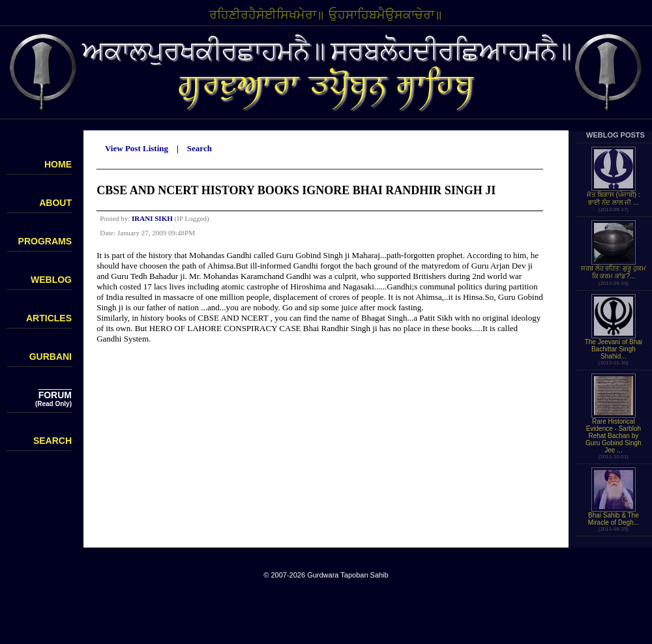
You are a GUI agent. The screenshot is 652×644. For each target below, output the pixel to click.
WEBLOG (51, 280)
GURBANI (51, 357)
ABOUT (55, 203)
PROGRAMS (45, 241)
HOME (58, 164)
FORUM (55, 395)
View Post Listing (137, 148)
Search (200, 148)
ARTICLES (49, 318)
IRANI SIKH (152, 218)
